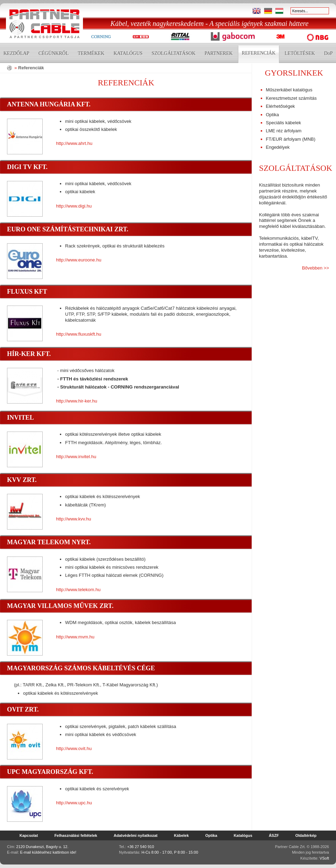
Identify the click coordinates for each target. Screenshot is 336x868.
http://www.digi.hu (74, 206)
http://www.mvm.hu (75, 637)
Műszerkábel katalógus (289, 90)
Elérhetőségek (281, 106)
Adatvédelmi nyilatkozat (136, 835)
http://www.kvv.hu (73, 519)
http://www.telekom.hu (78, 590)
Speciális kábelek (283, 123)
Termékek (91, 53)
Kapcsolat (29, 835)
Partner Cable (44, 24)
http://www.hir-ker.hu (77, 401)
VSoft (324, 858)
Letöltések (300, 53)
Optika (273, 115)
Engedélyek (278, 147)
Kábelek (181, 835)
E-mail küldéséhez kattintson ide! (48, 852)
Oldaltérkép (306, 835)
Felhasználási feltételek (76, 835)
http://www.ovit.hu (74, 748)
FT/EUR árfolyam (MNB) (291, 139)
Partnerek (219, 53)
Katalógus (128, 53)
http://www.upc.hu (74, 803)
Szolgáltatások (173, 53)
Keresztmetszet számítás (291, 98)
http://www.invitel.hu (76, 457)
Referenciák (259, 53)
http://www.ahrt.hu (74, 143)
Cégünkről (54, 53)
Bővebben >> (316, 268)
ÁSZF (274, 835)
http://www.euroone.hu (79, 260)
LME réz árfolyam (284, 131)
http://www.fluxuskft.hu (79, 334)
